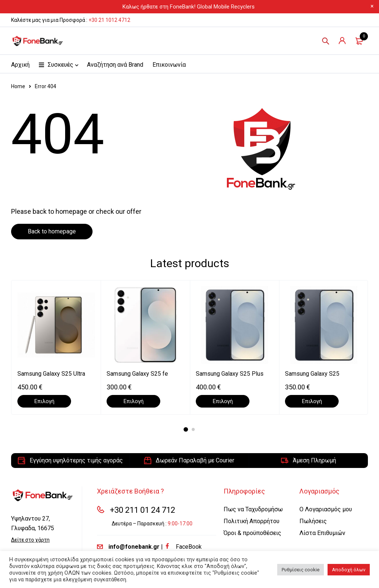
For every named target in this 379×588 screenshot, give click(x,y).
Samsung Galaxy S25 (312, 374)
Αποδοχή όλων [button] (349, 570)
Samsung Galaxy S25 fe (137, 374)
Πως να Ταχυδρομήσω (253, 509)
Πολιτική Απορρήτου (251, 521)
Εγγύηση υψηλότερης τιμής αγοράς (76, 460)
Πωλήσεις (313, 521)
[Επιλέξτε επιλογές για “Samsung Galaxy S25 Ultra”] (44, 401)
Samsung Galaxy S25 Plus (230, 374)
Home (18, 86)
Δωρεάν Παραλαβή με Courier (195, 460)
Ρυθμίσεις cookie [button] (301, 570)
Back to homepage (52, 231)
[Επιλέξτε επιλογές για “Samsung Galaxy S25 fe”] (133, 401)
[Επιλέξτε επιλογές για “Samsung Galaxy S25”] (312, 401)
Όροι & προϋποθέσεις (252, 533)
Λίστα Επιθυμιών (322, 533)
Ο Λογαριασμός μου (326, 509)
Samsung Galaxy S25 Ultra (51, 374)
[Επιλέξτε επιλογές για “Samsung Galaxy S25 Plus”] (223, 401)
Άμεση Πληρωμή (314, 460)
